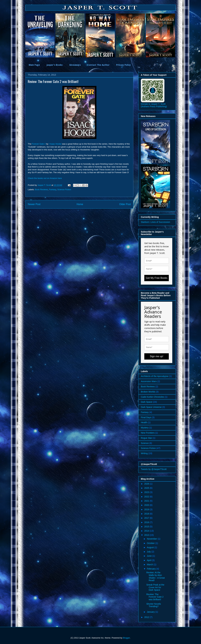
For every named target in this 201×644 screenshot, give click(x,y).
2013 (147, 535)
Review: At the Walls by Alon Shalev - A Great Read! (156, 576)
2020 (147, 505)
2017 (147, 518)
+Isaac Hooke (55, 144)
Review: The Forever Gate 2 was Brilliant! (155, 597)
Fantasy (53, 189)
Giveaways (75, 65)
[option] (40, 35)
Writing (144, 453)
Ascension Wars (149, 381)
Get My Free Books (157, 278)
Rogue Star (146, 438)
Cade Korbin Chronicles (152, 397)
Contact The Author (98, 65)
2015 (147, 527)
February (152, 569)
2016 (147, 522)
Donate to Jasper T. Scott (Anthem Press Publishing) (154, 105)
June (149, 556)
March (150, 564)
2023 (147, 492)
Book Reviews (41, 189)
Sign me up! (156, 356)
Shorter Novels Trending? (154, 605)
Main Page (34, 65)
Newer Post (34, 204)
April (149, 560)
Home (80, 204)
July (149, 552)
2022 (147, 497)
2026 (147, 484)
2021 (147, 501)
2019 (147, 509)
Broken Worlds (148, 392)
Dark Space (147, 402)
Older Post (125, 204)
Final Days (146, 417)
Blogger (126, 638)
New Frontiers (148, 433)
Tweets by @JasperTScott (154, 469)
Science (145, 443)
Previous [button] (23, 35)
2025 (147, 488)
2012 (147, 617)
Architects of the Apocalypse (155, 376)
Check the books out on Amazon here (45, 178)
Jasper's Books (55, 65)
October (151, 543)
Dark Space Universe (151, 407)
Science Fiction (64, 189)
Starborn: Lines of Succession (155, 222)
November (152, 539)
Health (144, 422)
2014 (147, 531)
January (151, 612)
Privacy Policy (124, 65)
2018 (147, 514)
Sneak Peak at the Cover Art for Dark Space (155, 587)
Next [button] (178, 35)
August (151, 547)
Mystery (145, 428)
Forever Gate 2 (39, 144)
